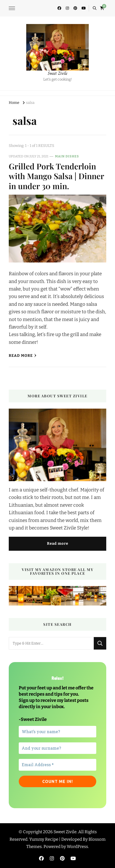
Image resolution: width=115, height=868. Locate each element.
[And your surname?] (57, 748)
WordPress (77, 846)
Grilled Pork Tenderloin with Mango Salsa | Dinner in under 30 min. (56, 176)
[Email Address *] (57, 765)
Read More (23, 356)
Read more (58, 543)
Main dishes (67, 156)
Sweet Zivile (57, 73)
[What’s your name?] (57, 732)
